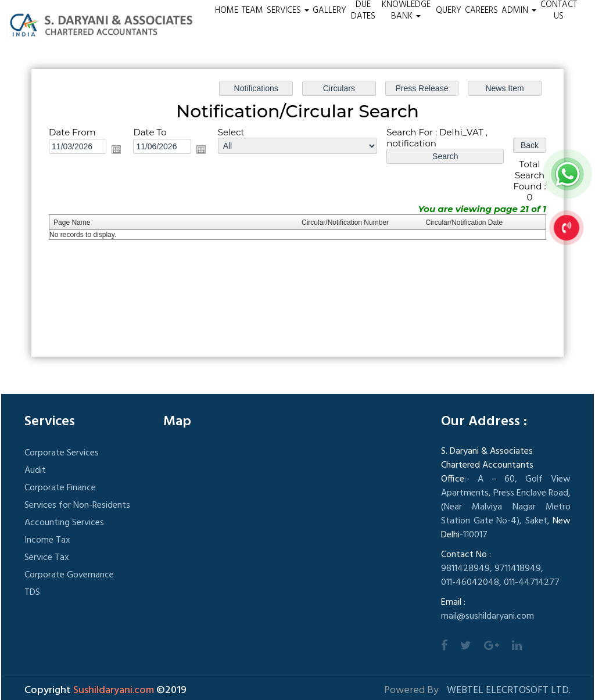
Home (227, 10)
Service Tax (47, 558)
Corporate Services (62, 453)
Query (449, 10)
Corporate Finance (60, 488)
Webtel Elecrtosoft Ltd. (509, 690)
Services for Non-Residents (77, 505)
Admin (519, 10)
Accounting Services (64, 523)
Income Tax (47, 540)
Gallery (329, 10)
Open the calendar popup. (116, 149)
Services (288, 10)
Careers (481, 10)
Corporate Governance (69, 575)
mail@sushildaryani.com (488, 616)
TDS (32, 593)
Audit (35, 471)
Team (252, 10)
